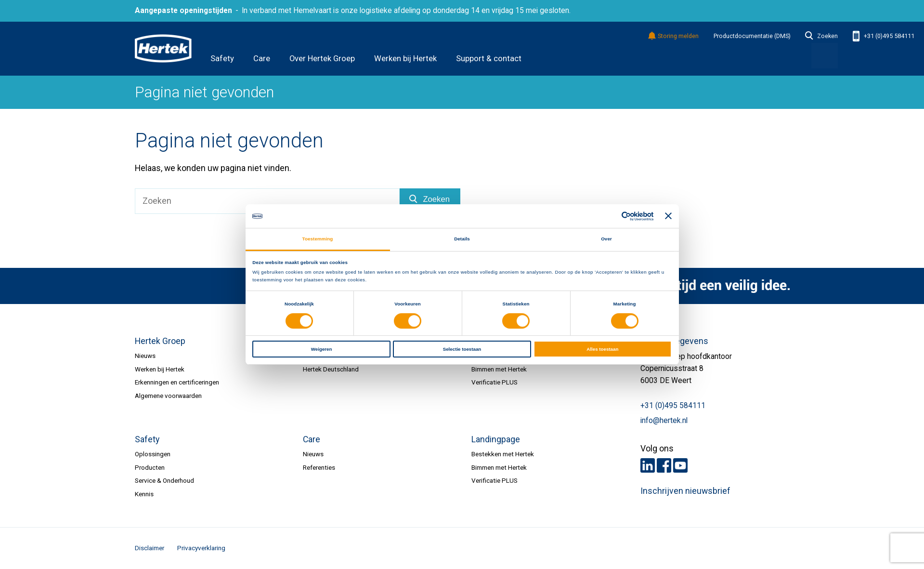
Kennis (144, 494)
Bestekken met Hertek (503, 454)
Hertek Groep (160, 341)
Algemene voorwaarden (168, 396)
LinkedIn (648, 465)
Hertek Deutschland (331, 369)
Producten (150, 467)
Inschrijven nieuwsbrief (685, 491)
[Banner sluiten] (668, 216)
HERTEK (163, 49)
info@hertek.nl (664, 421)
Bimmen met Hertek (499, 369)
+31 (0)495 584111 (884, 36)
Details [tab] (462, 239)
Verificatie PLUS (495, 382)
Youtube (680, 465)
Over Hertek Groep (322, 59)
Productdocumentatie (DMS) (752, 36)
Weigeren (322, 349)
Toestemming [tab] (318, 239)
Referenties (319, 467)
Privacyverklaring (201, 548)
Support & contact (489, 59)
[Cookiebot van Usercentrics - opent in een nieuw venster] (611, 216)
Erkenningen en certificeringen (177, 382)
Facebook (664, 465)
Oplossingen (153, 454)
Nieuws (145, 356)
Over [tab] (606, 239)
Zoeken (821, 36)
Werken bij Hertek (405, 59)
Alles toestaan (602, 349)
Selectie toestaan (462, 349)
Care (262, 59)
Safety (222, 59)
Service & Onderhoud (164, 480)
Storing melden (674, 36)
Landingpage (496, 439)
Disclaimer (150, 548)
